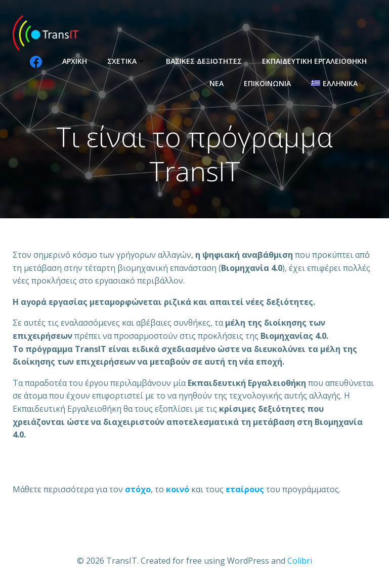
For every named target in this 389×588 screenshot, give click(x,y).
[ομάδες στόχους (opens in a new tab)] (178, 489)
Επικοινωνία (267, 83)
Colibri (300, 561)
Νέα (217, 83)
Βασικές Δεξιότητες (204, 61)
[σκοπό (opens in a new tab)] (138, 489)
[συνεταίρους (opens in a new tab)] (245, 489)
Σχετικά (126, 61)
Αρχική (75, 61)
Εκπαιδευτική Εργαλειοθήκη (314, 61)
